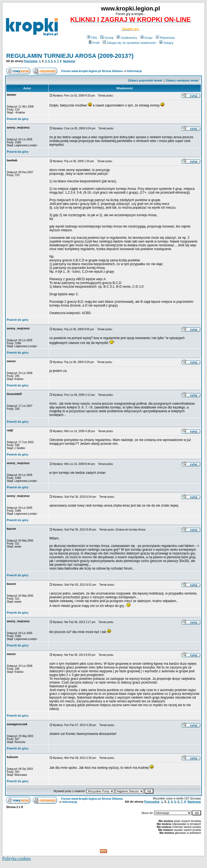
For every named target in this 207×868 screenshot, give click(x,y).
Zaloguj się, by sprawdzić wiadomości (129, 43)
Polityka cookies (16, 858)
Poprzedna (31, 61)
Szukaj (107, 38)
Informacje (134, 71)
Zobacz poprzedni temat (145, 80)
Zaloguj (166, 43)
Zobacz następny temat (182, 80)
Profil (94, 43)
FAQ (92, 38)
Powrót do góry (18, 119)
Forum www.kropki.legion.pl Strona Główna (92, 71)
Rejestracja (165, 38)
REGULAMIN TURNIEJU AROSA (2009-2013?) (70, 56)
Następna (69, 61)
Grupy (146, 38)
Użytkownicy (127, 38)
